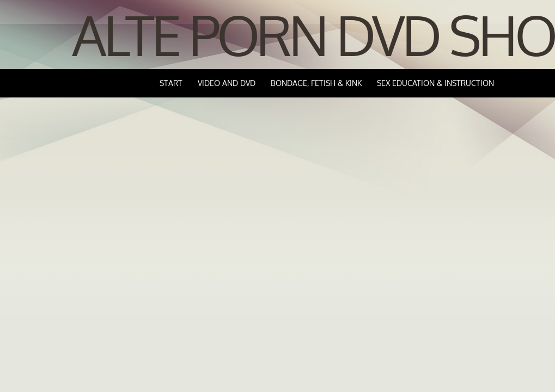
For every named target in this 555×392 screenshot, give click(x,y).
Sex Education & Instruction (435, 83)
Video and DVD (227, 83)
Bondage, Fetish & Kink (316, 83)
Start (171, 83)
